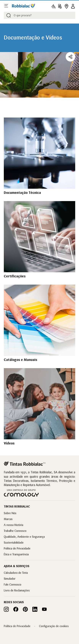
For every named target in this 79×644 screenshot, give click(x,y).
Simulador (10, 579)
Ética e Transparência (16, 554)
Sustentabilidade (14, 543)
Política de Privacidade (17, 548)
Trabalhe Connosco (15, 531)
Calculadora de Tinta (16, 573)
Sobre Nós (10, 513)
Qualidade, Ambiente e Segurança (24, 537)
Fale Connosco (13, 584)
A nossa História (14, 525)
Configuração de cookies (54, 626)
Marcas (8, 519)
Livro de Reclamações (17, 590)
